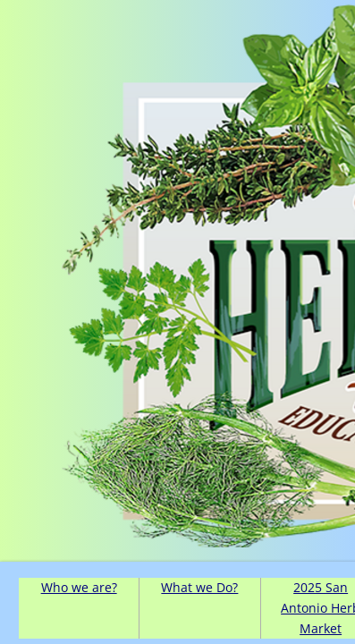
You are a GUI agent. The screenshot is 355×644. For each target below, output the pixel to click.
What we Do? (199, 587)
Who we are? (79, 587)
